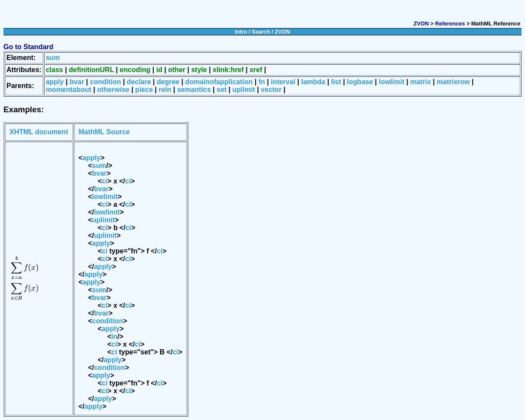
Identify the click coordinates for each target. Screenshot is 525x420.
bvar (77, 82)
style (199, 70)
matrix (421, 82)
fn (262, 82)
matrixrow (453, 82)
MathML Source (104, 132)
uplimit (244, 90)
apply (55, 82)
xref (256, 70)
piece (144, 90)
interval (283, 82)
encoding (135, 70)
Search (261, 32)
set (222, 90)
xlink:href (228, 70)
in (114, 336)
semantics (194, 90)
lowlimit (392, 82)
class (54, 70)
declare (139, 82)
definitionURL (91, 70)
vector (271, 90)
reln (165, 90)
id (159, 70)
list (336, 82)
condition (105, 82)
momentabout (69, 90)
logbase (360, 82)
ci (105, 181)
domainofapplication (219, 82)
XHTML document (39, 132)
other (177, 70)
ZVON (421, 24)
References (450, 24)
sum (53, 58)
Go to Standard (28, 47)
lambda (313, 82)
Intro (241, 32)
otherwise (113, 90)
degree (168, 82)
